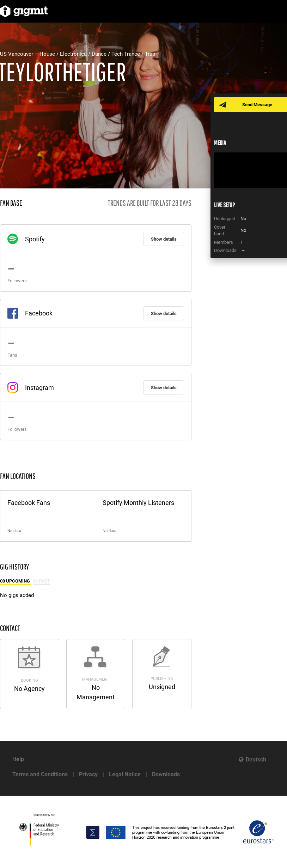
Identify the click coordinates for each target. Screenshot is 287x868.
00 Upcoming (16, 581)
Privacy (88, 774)
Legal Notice (125, 774)
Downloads (166, 774)
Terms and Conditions (40, 774)
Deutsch (256, 759)
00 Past (41, 581)
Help (18, 759)
